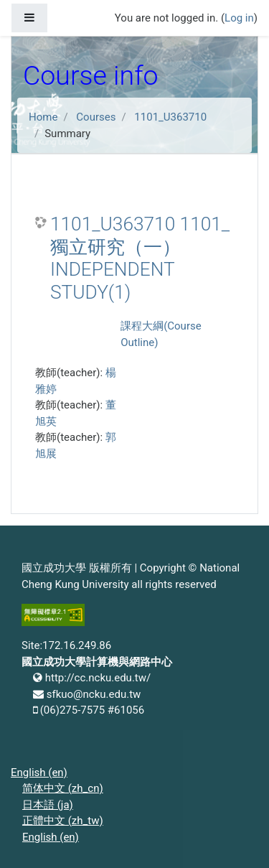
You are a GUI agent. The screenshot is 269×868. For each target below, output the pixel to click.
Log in (239, 18)
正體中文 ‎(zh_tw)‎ (63, 821)
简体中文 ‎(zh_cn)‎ (63, 788)
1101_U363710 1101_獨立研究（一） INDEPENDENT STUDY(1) (140, 258)
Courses (96, 117)
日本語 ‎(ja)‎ (48, 805)
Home (43, 117)
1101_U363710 (170, 117)
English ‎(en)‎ (39, 773)
